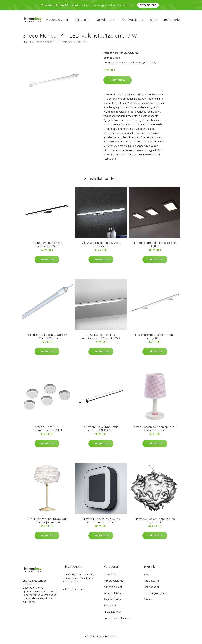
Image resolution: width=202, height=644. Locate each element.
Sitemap (149, 601)
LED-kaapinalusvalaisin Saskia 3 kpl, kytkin (155, 246)
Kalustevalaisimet (129, 54)
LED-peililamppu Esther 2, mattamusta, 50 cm (47, 246)
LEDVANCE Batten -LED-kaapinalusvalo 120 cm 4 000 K (101, 338)
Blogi (153, 20)
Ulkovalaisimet (112, 613)
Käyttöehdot (151, 589)
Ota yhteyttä (151, 582)
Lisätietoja (118, 82)
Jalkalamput (105, 20)
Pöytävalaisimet (132, 20)
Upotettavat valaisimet (117, 620)
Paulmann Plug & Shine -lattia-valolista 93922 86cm (101, 430)
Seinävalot (82, 20)
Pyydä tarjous (148, 5)
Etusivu (27, 43)
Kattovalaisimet (57, 20)
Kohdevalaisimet (113, 595)
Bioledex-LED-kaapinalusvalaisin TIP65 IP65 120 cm (47, 338)
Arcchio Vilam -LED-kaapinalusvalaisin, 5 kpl (47, 430)
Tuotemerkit (172, 20)
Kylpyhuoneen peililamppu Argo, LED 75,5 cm (101, 246)
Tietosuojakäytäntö (156, 595)
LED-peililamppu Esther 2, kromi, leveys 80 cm (155, 338)
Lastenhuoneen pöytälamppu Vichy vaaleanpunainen (155, 430)
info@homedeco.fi (74, 591)
